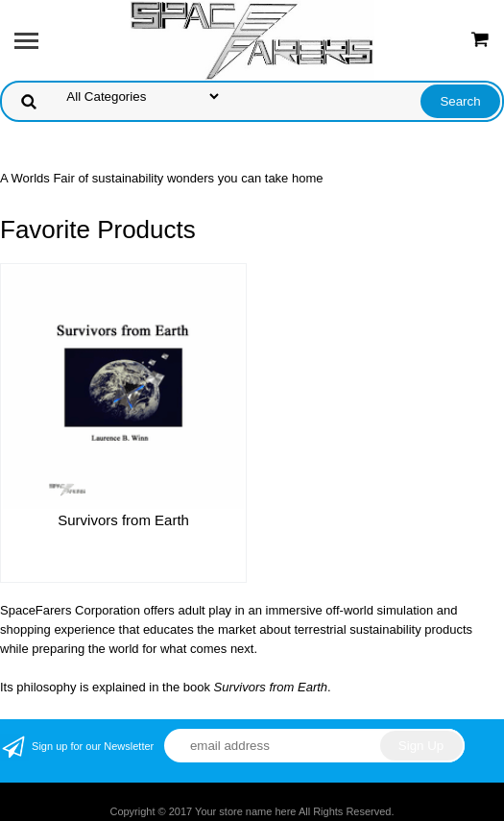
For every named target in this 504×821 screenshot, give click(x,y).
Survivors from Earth (123, 520)
